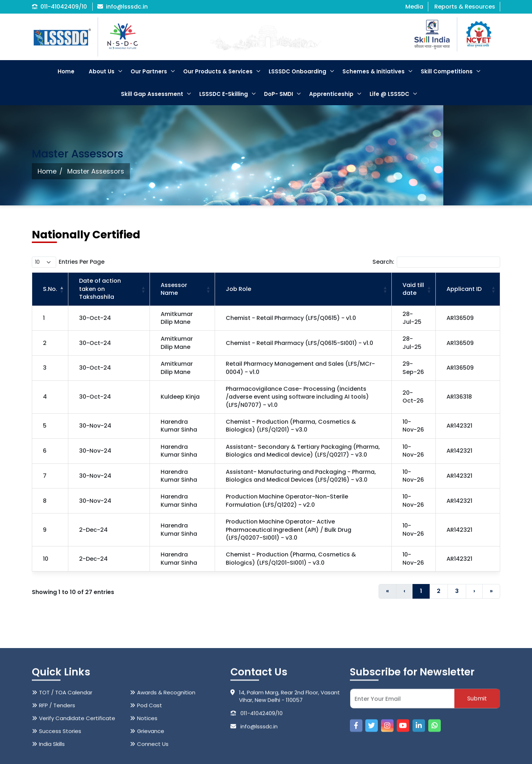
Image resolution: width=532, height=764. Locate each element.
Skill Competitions (447, 71)
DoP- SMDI (279, 94)
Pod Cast (150, 753)
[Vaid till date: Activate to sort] (414, 289)
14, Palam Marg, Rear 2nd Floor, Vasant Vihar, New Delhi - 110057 (285, 744)
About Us (102, 71)
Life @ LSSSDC (389, 94)
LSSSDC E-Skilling (224, 94)
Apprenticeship (331, 94)
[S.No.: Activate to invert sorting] (50, 289)
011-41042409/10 (59, 7)
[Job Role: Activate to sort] (303, 289)
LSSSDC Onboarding (297, 71)
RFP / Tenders (57, 753)
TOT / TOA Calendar (66, 741)
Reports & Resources (465, 7)
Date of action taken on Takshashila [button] (100, 289)
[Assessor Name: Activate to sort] (182, 289)
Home (66, 71)
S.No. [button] (50, 289)
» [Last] (491, 591)
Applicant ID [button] (464, 289)
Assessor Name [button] (174, 289)
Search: (383, 262)
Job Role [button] (238, 289)
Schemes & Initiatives (374, 71)
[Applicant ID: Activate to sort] (468, 289)
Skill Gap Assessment (152, 94)
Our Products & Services (218, 71)
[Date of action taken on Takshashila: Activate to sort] (109, 289)
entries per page (82, 262)
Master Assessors (96, 171)
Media (414, 7)
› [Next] (474, 591)
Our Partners (149, 71)
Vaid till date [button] (413, 289)
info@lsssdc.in (123, 7)
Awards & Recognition (166, 741)
